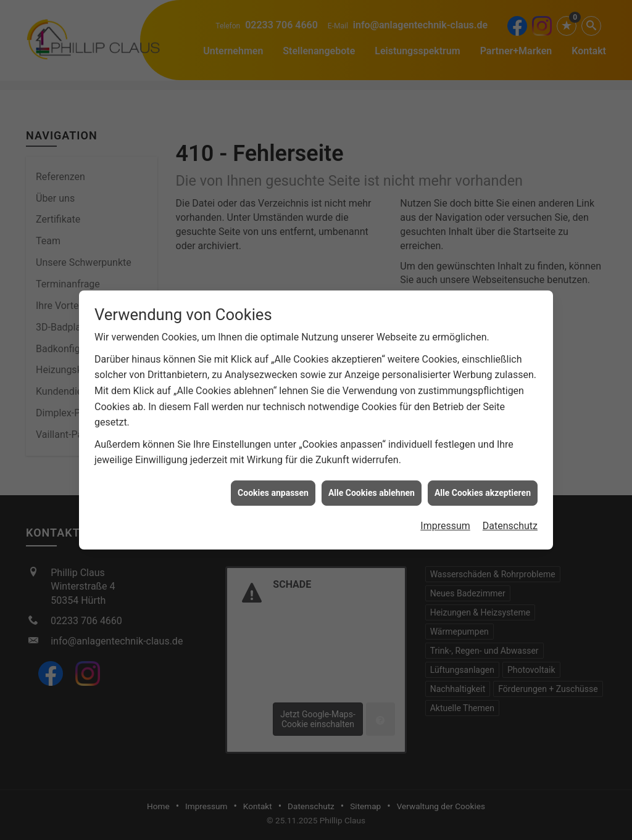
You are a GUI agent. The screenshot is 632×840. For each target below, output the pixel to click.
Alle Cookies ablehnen (372, 485)
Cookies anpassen (273, 485)
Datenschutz (510, 518)
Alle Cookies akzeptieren (483, 485)
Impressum (445, 518)
